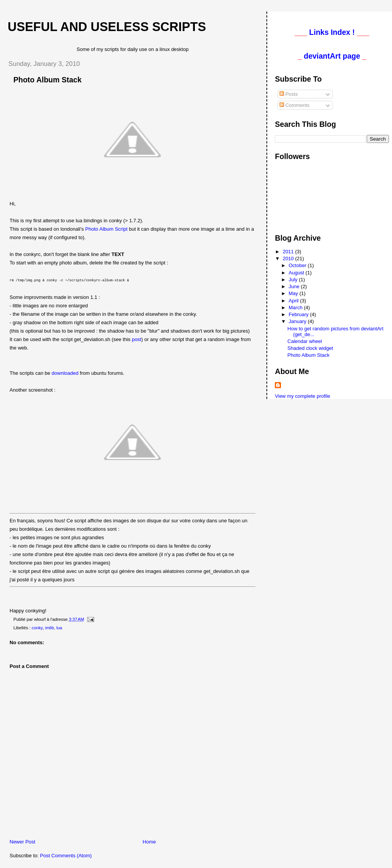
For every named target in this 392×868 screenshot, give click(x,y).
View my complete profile (302, 396)
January (298, 321)
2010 (289, 258)
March (296, 308)
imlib (50, 627)
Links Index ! (332, 32)
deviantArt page (332, 56)
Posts (289, 94)
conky (37, 627)
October (298, 265)
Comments (294, 105)
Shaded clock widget (310, 348)
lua (59, 627)
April (294, 301)
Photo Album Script (107, 229)
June (295, 286)
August (297, 273)
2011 (289, 252)
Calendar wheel (305, 341)
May (294, 293)
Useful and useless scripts (107, 27)
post (136, 339)
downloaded (65, 373)
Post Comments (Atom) (66, 855)
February (299, 314)
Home (149, 841)
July (294, 280)
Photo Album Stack (47, 80)
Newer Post (22, 841)
